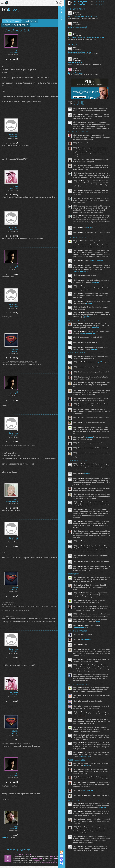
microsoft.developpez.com (94, 344)
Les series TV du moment (79, 73)
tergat (16, 827)
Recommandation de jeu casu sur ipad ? (84, 52)
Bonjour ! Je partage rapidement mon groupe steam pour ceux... (89, 64)
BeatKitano (79, 12)
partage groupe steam (78, 62)
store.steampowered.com (84, 643)
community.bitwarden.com (101, 271)
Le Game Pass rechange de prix (81, 27)
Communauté (65, 423)
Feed (16, 51)
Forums (77, 44)
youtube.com (105, 372)
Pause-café (29, 21)
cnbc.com (91, 553)
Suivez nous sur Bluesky (65, 864)
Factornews (12, 21)
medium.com (104, 338)
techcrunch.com (90, 655)
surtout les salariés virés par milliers (81, 29)
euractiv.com (103, 293)
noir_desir (79, 22)
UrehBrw (78, 47)
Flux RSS (65, 852)
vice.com (91, 486)
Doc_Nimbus (14, 186)
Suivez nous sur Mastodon (65, 860)
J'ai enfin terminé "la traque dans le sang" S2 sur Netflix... (87, 74)
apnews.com (100, 327)
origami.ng (98, 314)
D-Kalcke (15, 349)
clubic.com (99, 360)
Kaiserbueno (14, 135)
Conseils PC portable (16, 25)
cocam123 (79, 58)
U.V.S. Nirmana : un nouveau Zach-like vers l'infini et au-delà (90, 37)
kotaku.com (92, 233)
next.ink (101, 637)
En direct (81, 3)
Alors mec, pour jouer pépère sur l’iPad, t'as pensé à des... (87, 53)
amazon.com (93, 449)
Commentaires (82, 9)
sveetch (78, 33)
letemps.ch (94, 781)
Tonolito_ (79, 68)
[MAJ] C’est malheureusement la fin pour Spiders (86, 16)
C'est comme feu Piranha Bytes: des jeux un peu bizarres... (87, 18)
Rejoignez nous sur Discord (65, 856)
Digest (101, 3)
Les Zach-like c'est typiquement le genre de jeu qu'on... (86, 39)
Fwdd (16, 499)
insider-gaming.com (91, 808)
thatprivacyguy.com (93, 772)
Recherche (54, 3)
